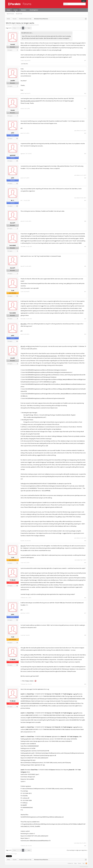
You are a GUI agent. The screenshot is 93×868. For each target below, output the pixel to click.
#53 (85, 334)
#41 (85, 61)
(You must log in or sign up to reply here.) (77, 850)
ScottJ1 (13, 44)
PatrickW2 (13, 245)
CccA (13, 290)
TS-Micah (13, 580)
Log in (84, 1)
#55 (85, 563)
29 (17, 161)
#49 (85, 247)
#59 (85, 684)
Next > (29, 28)
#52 (85, 319)
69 (17, 206)
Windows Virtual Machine (19, 25)
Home (8, 10)
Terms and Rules (84, 866)
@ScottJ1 (23, 346)
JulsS (32, 25)
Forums (16, 10)
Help (75, 863)
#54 (85, 541)
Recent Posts (19, 14)
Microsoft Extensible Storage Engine (47, 356)
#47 (85, 200)
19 (17, 296)
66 (17, 586)
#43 (85, 109)
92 (17, 138)
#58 (85, 635)
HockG (13, 110)
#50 (85, 266)
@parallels (24, 324)
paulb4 (13, 81)
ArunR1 (13, 358)
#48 (85, 221)
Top (83, 863)
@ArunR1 (23, 546)
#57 (85, 613)
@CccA (30, 346)
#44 (85, 133)
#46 (85, 178)
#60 (85, 846)
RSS (86, 863)
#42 (85, 93)
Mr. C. (13, 200)
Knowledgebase (34, 10)
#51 (85, 292)
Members (24, 10)
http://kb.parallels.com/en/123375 (30, 101)
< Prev (14, 28)
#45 (85, 154)
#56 (85, 598)
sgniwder (13, 155)
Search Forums (10, 14)
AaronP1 (13, 223)
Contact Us (70, 863)
